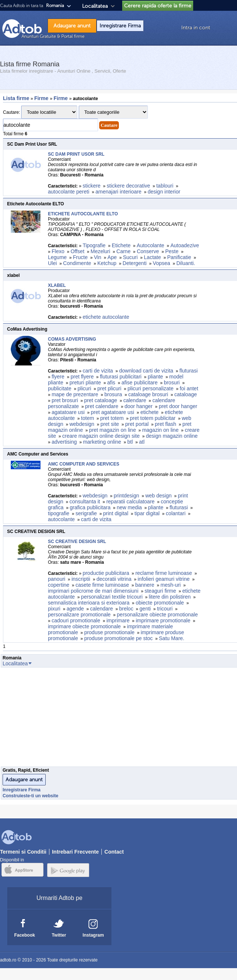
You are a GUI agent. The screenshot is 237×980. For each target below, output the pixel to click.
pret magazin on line (113, 430)
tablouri (165, 186)
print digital (116, 513)
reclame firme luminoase (164, 573)
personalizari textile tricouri (112, 597)
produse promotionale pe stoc (118, 638)
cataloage (186, 394)
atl (142, 442)
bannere (145, 585)
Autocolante (150, 245)
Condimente (77, 263)
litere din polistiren (170, 597)
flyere (58, 377)
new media (129, 507)
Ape (112, 257)
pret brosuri (65, 400)
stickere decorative (128, 186)
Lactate (152, 257)
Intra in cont (196, 28)
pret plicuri (109, 388)
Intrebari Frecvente (75, 852)
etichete (150, 412)
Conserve (148, 251)
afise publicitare (139, 383)
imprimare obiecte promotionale (84, 626)
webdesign (82, 424)
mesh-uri (171, 585)
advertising (64, 442)
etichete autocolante (106, 317)
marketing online (102, 442)
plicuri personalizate (150, 388)
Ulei (52, 263)
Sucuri (130, 257)
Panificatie (179, 257)
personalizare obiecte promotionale (158, 615)
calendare (135, 400)
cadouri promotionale (76, 620)
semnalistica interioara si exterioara (89, 603)
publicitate (60, 388)
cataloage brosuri (148, 394)
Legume (57, 257)
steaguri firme (160, 591)
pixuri (54, 609)
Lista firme (16, 98)
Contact (114, 852)
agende (75, 609)
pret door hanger (178, 406)
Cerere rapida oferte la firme (158, 6)
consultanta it (85, 501)
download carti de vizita (146, 371)
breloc (126, 609)
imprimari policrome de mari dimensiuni (93, 591)
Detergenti (135, 263)
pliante (155, 377)
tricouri (165, 609)
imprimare (118, 620)
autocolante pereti (69, 192)
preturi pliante (85, 383)
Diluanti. (186, 263)
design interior (164, 192)
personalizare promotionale (79, 615)
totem (87, 418)
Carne (123, 251)
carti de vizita (98, 371)
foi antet (189, 388)
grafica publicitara (90, 507)
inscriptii (81, 579)
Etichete (121, 245)
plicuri (85, 388)
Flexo (58, 251)
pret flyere (82, 377)
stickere (91, 186)
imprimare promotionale (163, 620)
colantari (176, 513)
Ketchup (107, 263)
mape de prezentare (75, 394)
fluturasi (189, 371)
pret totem (112, 418)
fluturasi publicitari (121, 377)
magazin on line (160, 430)
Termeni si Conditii (23, 852)
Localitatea (95, 6)
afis (111, 383)
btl (130, 442)
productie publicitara (106, 573)
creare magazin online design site (101, 436)
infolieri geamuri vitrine (164, 579)
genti (145, 609)
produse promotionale (109, 632)
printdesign (126, 496)
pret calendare (102, 406)
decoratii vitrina (114, 579)
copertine (59, 585)
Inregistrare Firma (120, 26)
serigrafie (86, 513)
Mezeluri (100, 251)
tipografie (59, 513)
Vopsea (161, 263)
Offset (77, 251)
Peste (172, 251)
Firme (42, 98)
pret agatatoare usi (112, 412)
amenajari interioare (118, 192)
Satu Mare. (172, 638)
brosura (113, 394)
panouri (57, 579)
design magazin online (172, 436)
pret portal (137, 424)
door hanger (139, 406)
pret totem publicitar (153, 418)
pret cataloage (101, 400)
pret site (110, 424)
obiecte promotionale (160, 603)
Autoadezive (185, 245)
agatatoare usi (68, 412)
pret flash (166, 424)
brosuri (172, 383)
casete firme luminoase (102, 585)
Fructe (80, 257)
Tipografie (94, 245)
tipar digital (147, 513)
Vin (98, 257)
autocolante (61, 519)
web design (158, 496)
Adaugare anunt (72, 26)
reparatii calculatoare (130, 501)
